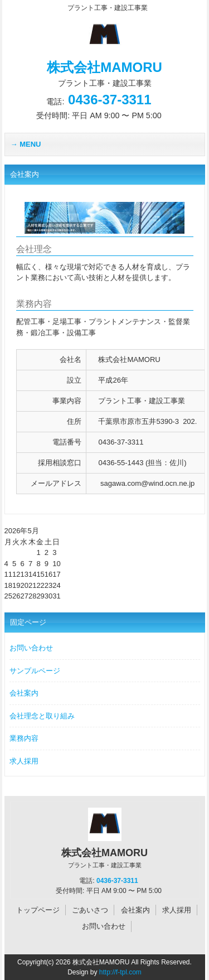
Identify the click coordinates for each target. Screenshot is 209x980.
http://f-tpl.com (120, 972)
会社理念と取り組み (42, 716)
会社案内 (24, 693)
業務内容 (24, 738)
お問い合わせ (31, 648)
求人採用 (24, 761)
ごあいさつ (90, 910)
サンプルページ (35, 671)
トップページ (38, 910)
